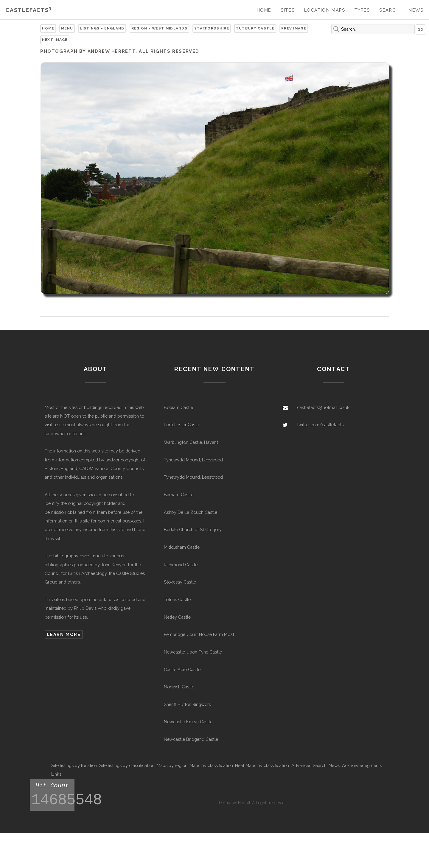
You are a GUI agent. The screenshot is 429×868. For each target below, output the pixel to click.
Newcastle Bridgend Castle (191, 739)
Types (362, 10)
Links (56, 774)
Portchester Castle (182, 425)
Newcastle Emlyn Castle (188, 722)
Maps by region (172, 765)
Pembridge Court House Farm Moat (199, 634)
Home (264, 10)
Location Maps (325, 10)
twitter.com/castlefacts (320, 425)
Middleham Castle (182, 547)
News (416, 10)
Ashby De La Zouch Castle (191, 512)
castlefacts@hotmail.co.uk (323, 407)
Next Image (55, 40)
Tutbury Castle (255, 28)
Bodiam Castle (178, 407)
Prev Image (294, 28)
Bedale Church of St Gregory (193, 529)
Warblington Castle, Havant (191, 442)
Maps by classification (211, 765)
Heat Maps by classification (262, 765)
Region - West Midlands (159, 28)
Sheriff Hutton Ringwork (188, 704)
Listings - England (102, 28)
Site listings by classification (127, 765)
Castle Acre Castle (182, 669)
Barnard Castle (179, 495)
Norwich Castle (179, 687)
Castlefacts (28, 10)
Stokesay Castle (180, 582)
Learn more (64, 634)
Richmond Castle (181, 565)
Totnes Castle (177, 599)
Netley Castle (177, 617)
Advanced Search (309, 765)
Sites (288, 10)
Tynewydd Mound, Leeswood (193, 460)
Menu (67, 28)
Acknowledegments (362, 765)
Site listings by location (74, 765)
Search (389, 10)
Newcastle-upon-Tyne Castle (193, 652)
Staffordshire (212, 28)
